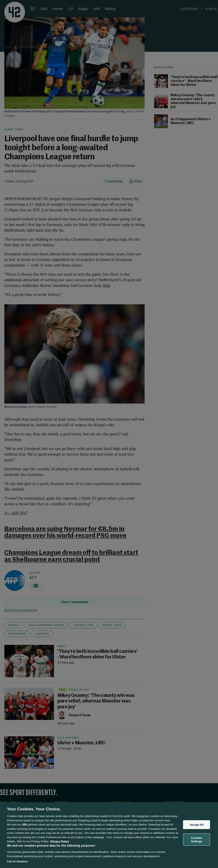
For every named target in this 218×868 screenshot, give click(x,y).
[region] (109, 835)
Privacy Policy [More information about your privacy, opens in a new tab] (60, 841)
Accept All (197, 825)
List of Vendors (17, 861)
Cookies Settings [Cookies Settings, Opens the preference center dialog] (197, 840)
